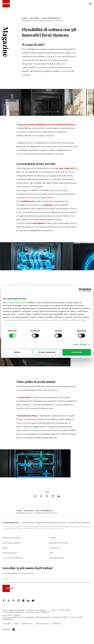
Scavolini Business (57, 558)
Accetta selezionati (47, 352)
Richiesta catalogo (10, 553)
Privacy (16, 624)
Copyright (6, 624)
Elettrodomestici (51, 18)
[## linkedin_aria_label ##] (28, 601)
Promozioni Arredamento (13, 558)
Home (24, 18)
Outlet (5, 548)
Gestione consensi (42, 624)
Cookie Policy (27, 624)
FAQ (51, 553)
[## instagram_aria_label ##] (18, 601)
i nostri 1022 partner (17, 303)
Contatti (53, 538)
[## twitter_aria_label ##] (9, 601)
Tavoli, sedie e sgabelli (11, 543)
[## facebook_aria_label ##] (4, 601)
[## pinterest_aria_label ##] (13, 601)
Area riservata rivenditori (59, 543)
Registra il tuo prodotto (12, 538)
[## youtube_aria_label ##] (33, 601)
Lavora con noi (55, 548)
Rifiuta (17, 352)
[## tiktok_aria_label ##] (23, 601)
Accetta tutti (77, 352)
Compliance (56, 624)
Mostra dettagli (80, 345)
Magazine (34, 18)
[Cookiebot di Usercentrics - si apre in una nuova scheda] (80, 290)
